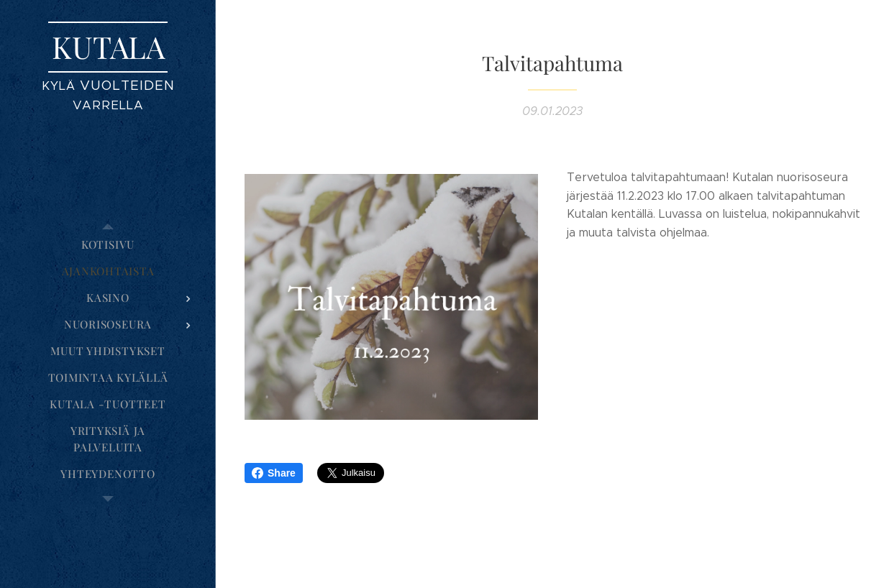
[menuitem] (108, 245)
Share (274, 473)
